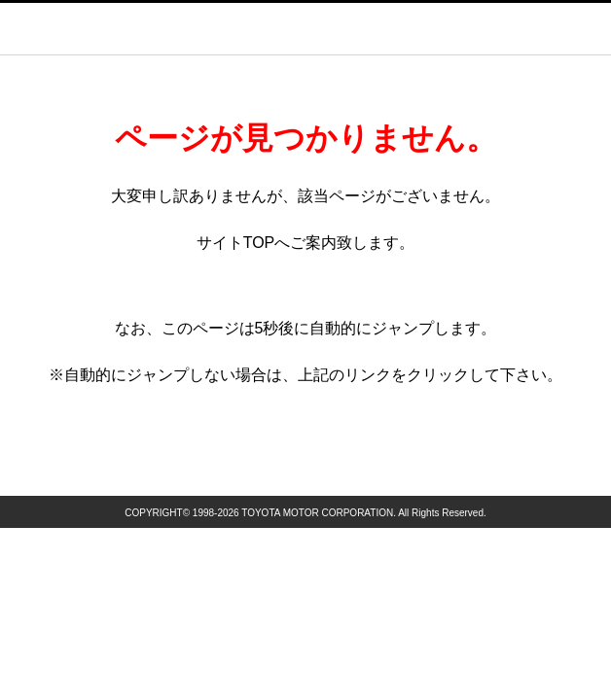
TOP (259, 243)
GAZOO (328, 28)
